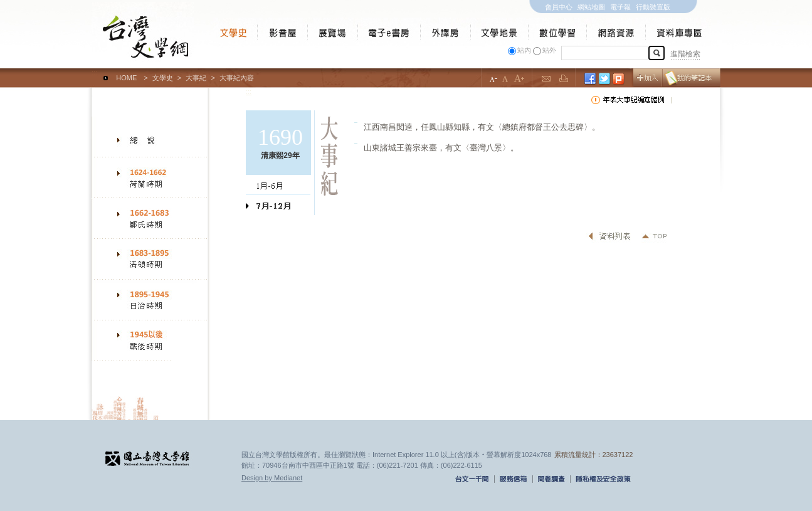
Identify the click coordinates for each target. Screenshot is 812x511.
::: (94, 72)
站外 (549, 50)
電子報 (620, 7)
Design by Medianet (272, 478)
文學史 (163, 78)
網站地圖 (591, 7)
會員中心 (559, 7)
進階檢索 (685, 54)
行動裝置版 (653, 7)
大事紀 (196, 78)
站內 (524, 50)
